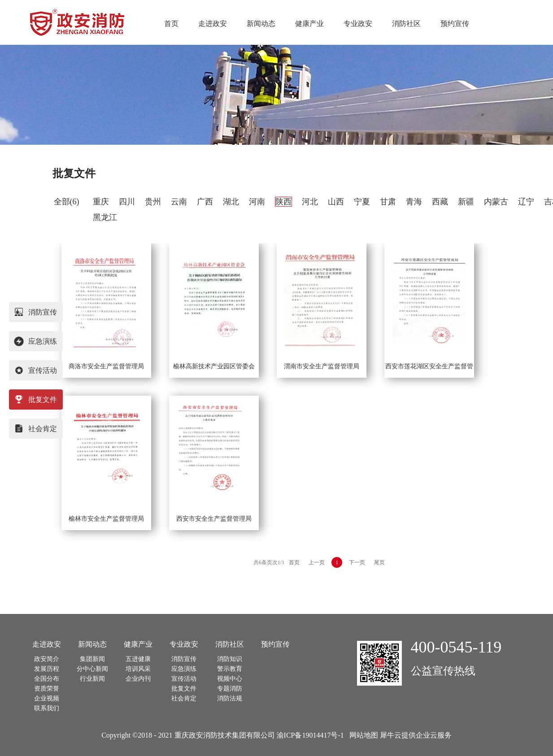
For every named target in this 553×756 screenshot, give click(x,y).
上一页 (317, 562)
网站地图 (362, 735)
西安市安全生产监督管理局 (214, 519)
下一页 (357, 562)
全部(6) (67, 202)
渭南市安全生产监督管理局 (322, 366)
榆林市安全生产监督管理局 (106, 519)
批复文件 (74, 173)
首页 (171, 24)
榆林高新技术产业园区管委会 (214, 366)
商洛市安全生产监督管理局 (106, 366)
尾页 (379, 562)
